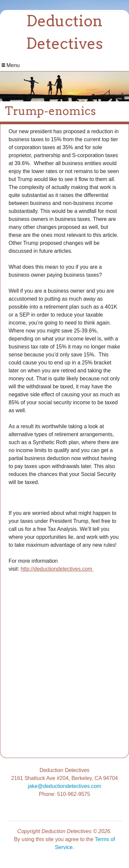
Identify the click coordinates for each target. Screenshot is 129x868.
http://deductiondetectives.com (57, 569)
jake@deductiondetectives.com (64, 786)
